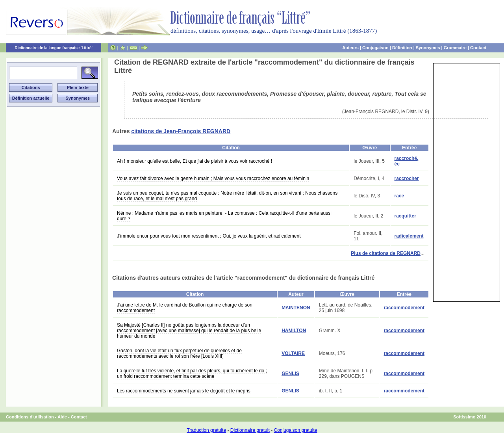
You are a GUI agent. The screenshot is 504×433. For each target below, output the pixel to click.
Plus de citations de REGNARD (386, 253)
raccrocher (407, 178)
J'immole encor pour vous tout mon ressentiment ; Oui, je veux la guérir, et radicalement (209, 236)
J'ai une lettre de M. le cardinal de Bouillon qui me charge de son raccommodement (185, 308)
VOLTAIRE (293, 353)
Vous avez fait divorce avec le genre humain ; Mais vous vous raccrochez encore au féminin (213, 178)
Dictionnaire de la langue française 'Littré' (54, 48)
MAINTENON (296, 308)
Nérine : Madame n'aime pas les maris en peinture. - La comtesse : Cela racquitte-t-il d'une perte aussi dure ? (224, 216)
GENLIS (290, 374)
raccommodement (404, 308)
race (399, 196)
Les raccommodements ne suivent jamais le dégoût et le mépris (184, 391)
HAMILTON (294, 331)
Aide (62, 417)
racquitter (405, 216)
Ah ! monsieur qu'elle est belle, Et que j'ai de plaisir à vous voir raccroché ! (195, 161)
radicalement (409, 236)
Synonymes (428, 48)
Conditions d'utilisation (30, 417)
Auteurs (350, 48)
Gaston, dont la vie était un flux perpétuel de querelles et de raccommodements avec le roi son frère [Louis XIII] (179, 353)
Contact (478, 48)
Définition (402, 48)
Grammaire (455, 48)
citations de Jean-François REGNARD (181, 131)
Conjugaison (375, 48)
